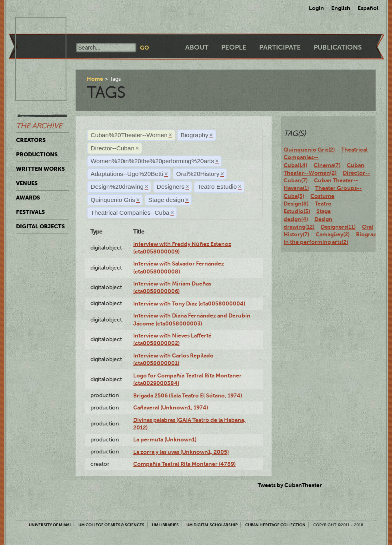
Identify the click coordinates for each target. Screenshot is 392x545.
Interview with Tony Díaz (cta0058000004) (189, 303)
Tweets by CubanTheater (290, 485)
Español (368, 8)
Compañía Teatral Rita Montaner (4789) (184, 464)
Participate (280, 47)
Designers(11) (338, 227)
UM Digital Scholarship (212, 525)
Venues (27, 183)
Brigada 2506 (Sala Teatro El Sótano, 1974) (188, 395)
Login (316, 8)
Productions (37, 154)
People (234, 47)
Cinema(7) (327, 165)
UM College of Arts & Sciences (111, 525)
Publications (338, 47)
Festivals (30, 212)
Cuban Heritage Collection (275, 525)
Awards (28, 198)
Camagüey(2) (333, 234)
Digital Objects (40, 226)
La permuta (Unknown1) (165, 439)
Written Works (40, 169)
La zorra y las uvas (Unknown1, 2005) (181, 452)
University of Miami (50, 525)
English (341, 8)
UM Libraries (165, 525)
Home (95, 79)
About (197, 47)
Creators (31, 140)
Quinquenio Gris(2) (309, 150)
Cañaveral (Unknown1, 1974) (171, 407)
